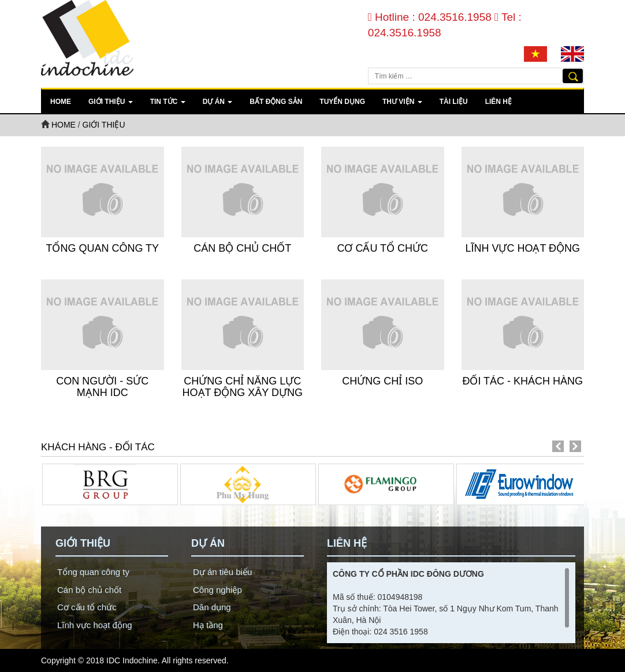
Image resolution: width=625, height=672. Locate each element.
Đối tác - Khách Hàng (522, 381)
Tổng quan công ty (102, 248)
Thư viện (402, 102)
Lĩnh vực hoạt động (522, 248)
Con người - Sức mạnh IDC (102, 387)
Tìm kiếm (573, 76)
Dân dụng (212, 607)
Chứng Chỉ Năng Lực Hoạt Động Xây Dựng (243, 387)
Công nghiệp (217, 590)
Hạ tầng (208, 625)
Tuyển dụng (342, 102)
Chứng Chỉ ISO (382, 381)
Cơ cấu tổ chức (382, 248)
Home (61, 102)
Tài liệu (454, 102)
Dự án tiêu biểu (222, 572)
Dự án (218, 102)
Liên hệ (498, 102)
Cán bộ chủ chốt (242, 248)
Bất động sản (276, 102)
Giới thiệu (111, 102)
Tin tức (168, 102)
